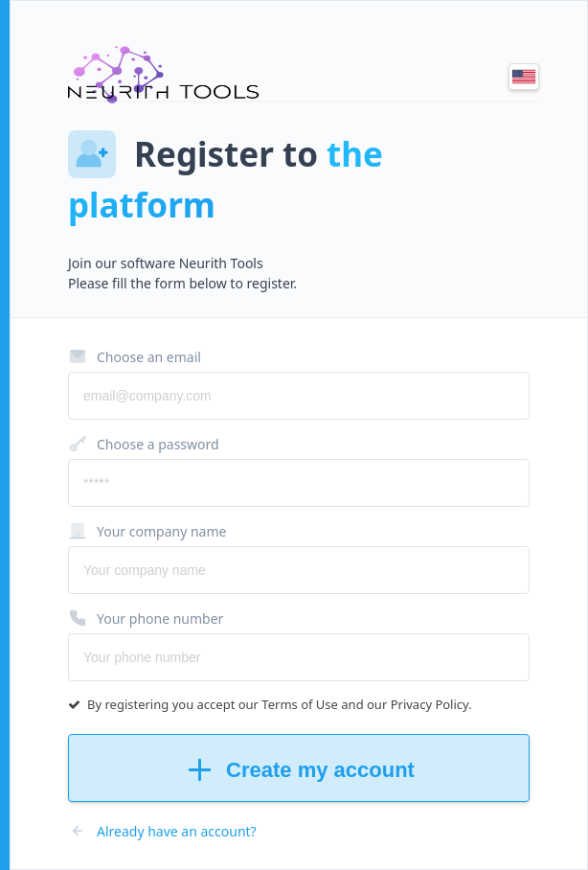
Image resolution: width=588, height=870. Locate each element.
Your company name (147, 531)
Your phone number (146, 618)
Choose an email (135, 356)
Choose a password (144, 444)
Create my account (299, 770)
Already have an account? (162, 831)
